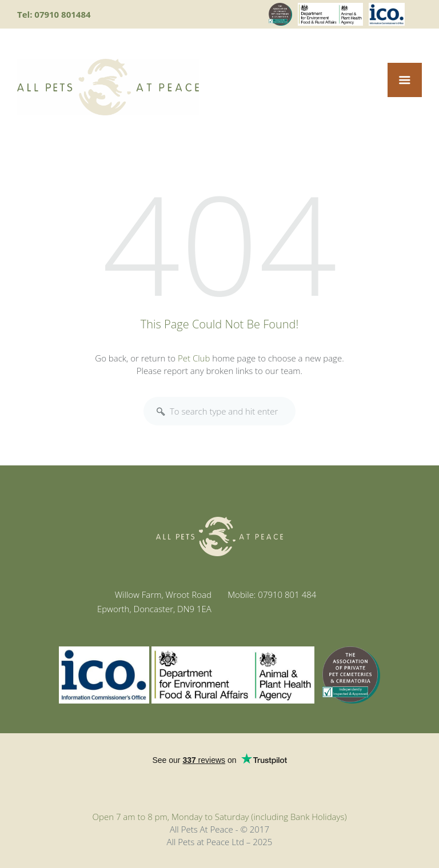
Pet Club (194, 358)
